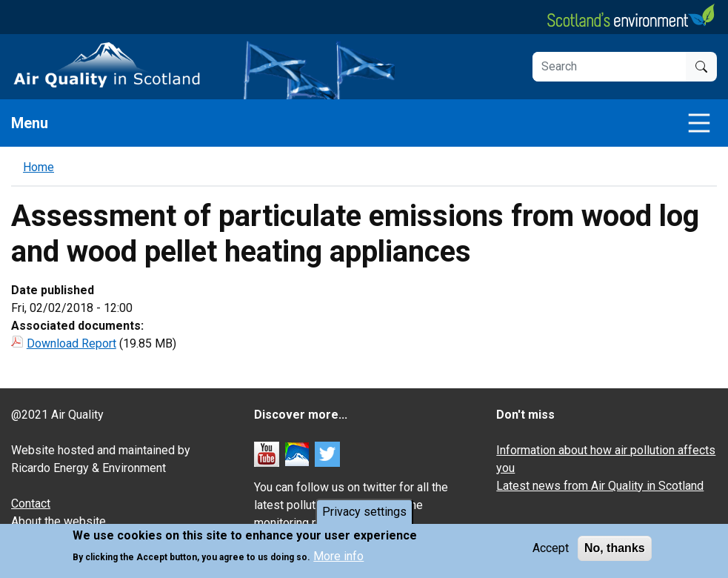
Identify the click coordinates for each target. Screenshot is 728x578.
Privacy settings (364, 512)
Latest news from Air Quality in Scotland (600, 486)
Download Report (71, 343)
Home (39, 167)
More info (338, 557)
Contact (31, 504)
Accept (551, 548)
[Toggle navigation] (699, 123)
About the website (59, 521)
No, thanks (615, 548)
